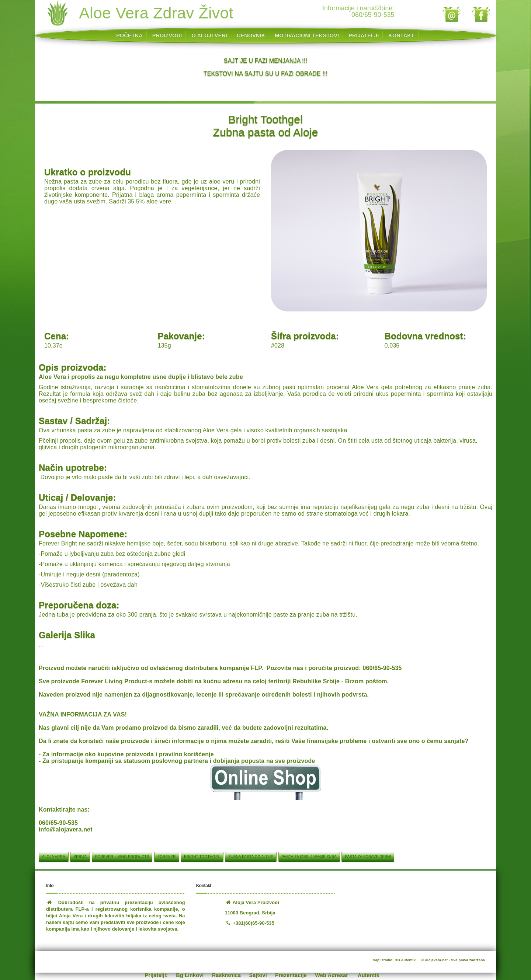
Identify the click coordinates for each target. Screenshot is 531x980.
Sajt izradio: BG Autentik (394, 960)
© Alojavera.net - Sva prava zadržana (453, 960)
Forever (166, 857)
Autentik (369, 975)
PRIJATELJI (364, 35)
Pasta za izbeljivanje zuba (309, 857)
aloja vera (54, 857)
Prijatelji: (157, 975)
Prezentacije (291, 975)
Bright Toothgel (202, 857)
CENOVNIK (251, 35)
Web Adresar (332, 975)
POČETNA (129, 35)
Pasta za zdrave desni (368, 857)
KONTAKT (401, 35)
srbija (80, 857)
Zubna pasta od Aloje (251, 857)
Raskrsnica (226, 975)
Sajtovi (258, 975)
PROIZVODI (167, 35)
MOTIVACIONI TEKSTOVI (307, 35)
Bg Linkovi (190, 975)
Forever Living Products (122, 857)
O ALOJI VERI (209, 35)
